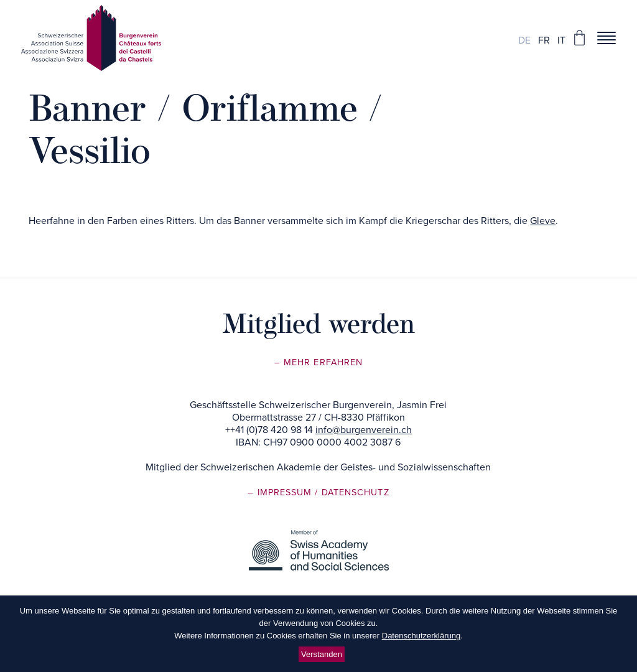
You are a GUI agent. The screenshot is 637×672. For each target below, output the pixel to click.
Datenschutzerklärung (421, 636)
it (561, 40)
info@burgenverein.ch (364, 430)
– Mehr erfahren (318, 362)
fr (544, 40)
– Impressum (281, 492)
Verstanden (322, 654)
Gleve (543, 221)
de (524, 40)
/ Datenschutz (352, 492)
